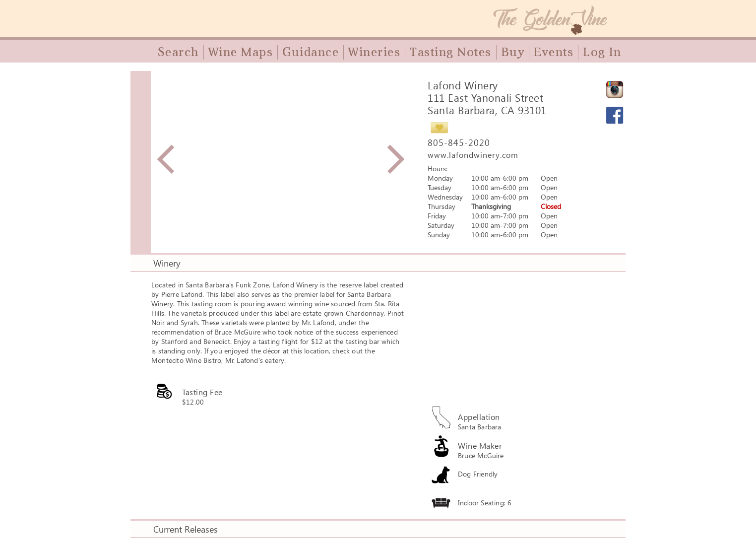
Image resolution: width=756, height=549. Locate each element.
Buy (513, 52)
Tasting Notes (451, 52)
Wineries (374, 52)
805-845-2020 (459, 142)
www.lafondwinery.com (473, 155)
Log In (602, 52)
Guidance (311, 52)
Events (554, 52)
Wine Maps (241, 52)
